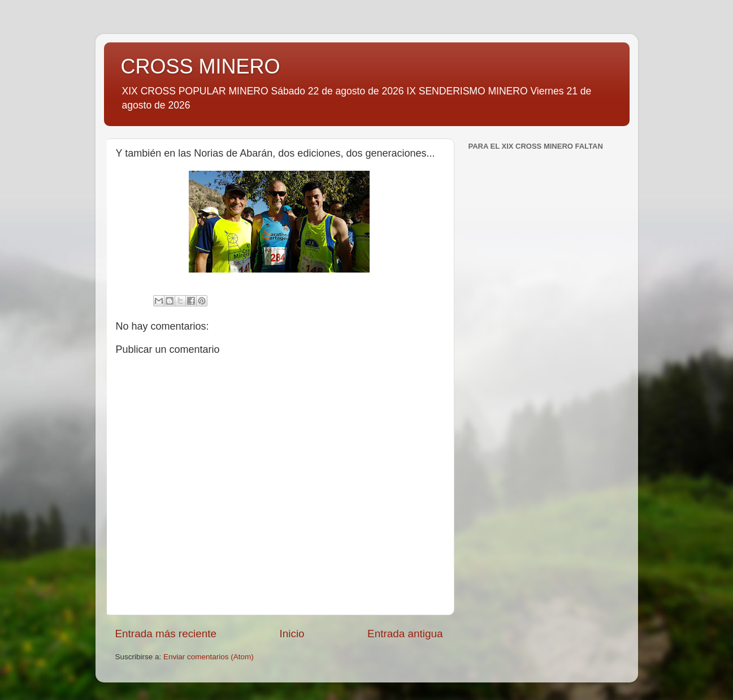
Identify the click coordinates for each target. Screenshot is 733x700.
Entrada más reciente (166, 634)
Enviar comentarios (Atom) (209, 657)
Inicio (292, 634)
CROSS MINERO (201, 66)
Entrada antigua (405, 634)
